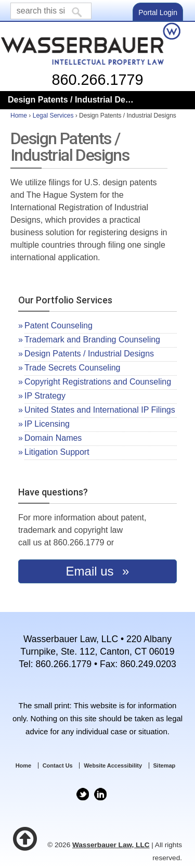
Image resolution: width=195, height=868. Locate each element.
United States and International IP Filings (100, 410)
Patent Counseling (58, 325)
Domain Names (53, 438)
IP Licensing (47, 424)
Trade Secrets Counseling (72, 368)
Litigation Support (57, 452)
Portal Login (158, 12)
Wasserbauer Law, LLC (111, 845)
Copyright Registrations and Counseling (98, 382)
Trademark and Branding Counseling (92, 340)
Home (19, 116)
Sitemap (165, 765)
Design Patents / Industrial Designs (89, 354)
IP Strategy (45, 396)
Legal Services (53, 116)
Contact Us (58, 765)
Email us (92, 571)
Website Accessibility (113, 765)
